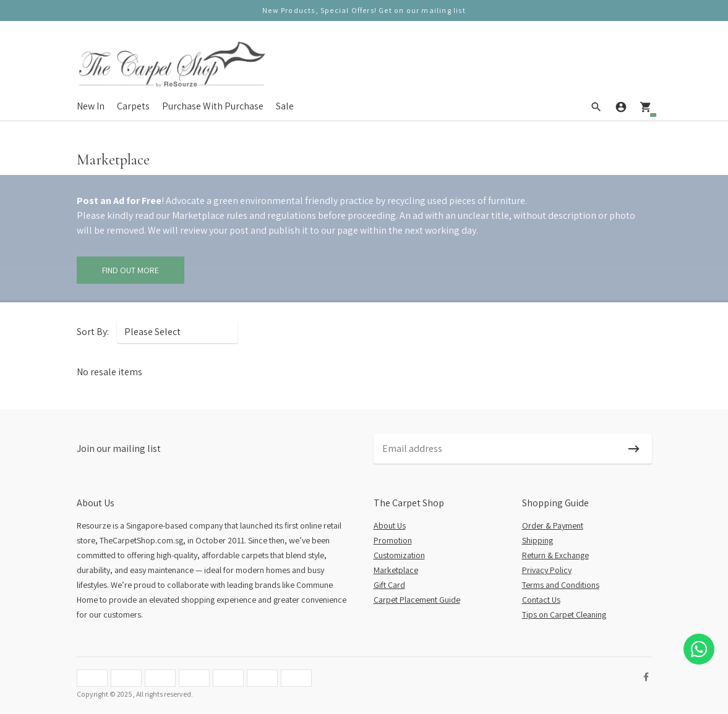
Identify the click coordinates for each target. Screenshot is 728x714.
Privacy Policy (547, 570)
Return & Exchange (555, 555)
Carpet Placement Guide (417, 600)
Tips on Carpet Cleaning (564, 614)
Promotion (393, 540)
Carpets (133, 106)
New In (91, 106)
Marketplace (396, 570)
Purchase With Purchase (213, 106)
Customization (399, 555)
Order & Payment (553, 525)
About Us (390, 525)
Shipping (537, 540)
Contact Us (541, 600)
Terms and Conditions (561, 585)
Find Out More (131, 270)
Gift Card (389, 585)
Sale (285, 106)
